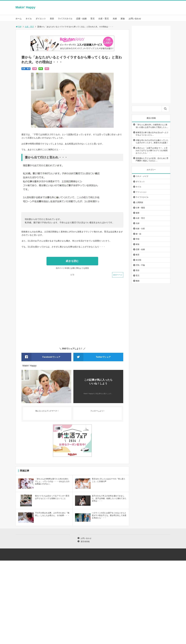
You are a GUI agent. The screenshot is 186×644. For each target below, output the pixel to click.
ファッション (141, 192)
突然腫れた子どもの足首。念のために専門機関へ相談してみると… (152, 160)
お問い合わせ (135, 19)
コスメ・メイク (142, 176)
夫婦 (115, 19)
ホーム (19, 19)
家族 (123, 19)
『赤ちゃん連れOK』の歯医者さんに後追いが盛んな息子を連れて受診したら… (152, 126)
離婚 (138, 281)
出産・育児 (104, 19)
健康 (138, 213)
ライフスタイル (65, 19)
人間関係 (139, 202)
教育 (138, 255)
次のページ (118, 275)
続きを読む (72, 261)
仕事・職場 (140, 208)
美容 (52, 19)
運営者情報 (85, 542)
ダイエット (41, 19)
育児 (92, 19)
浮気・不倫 (140, 265)
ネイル (29, 19)
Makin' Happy (25, 7)
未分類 (138, 260)
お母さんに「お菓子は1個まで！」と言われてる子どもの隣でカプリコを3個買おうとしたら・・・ (152, 150)
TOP (19, 27)
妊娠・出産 (140, 229)
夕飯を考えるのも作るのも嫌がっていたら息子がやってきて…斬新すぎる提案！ (152, 141)
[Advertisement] (72, 314)
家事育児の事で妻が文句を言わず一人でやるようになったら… (152, 134)
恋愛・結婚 (81, 19)
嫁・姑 (138, 234)
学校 (138, 239)
